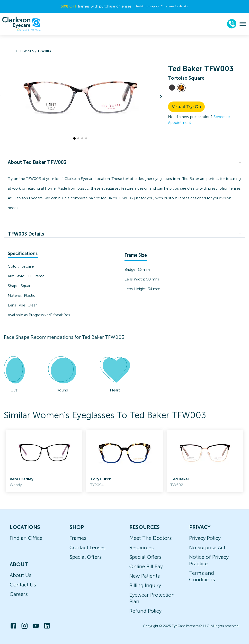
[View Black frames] (172, 88)
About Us (21, 575)
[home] (21, 24)
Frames (78, 538)
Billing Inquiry (145, 585)
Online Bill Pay (146, 566)
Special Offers (86, 557)
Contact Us (23, 585)
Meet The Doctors (151, 538)
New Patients (145, 576)
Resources (142, 547)
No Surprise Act (207, 547)
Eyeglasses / (25, 51)
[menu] (243, 24)
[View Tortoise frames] (181, 88)
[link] (44, 461)
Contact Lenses (88, 547)
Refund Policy (145, 611)
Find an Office (26, 538)
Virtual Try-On (186, 107)
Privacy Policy (205, 538)
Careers (19, 594)
